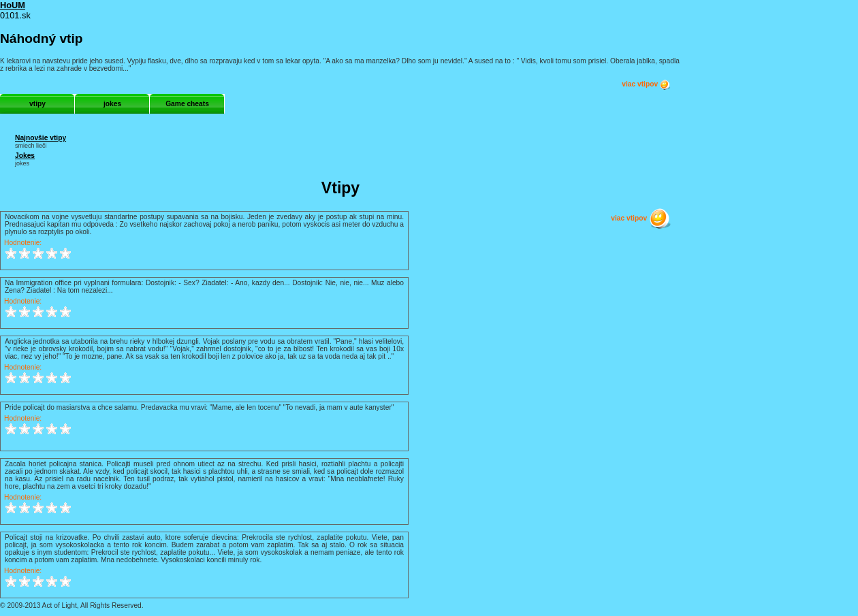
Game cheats (187, 104)
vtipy (37, 104)
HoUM (13, 5)
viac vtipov (646, 84)
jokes (112, 104)
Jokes (25, 156)
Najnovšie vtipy (41, 138)
